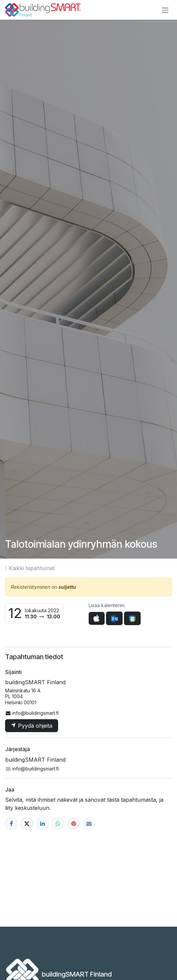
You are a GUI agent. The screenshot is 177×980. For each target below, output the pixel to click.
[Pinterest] (74, 824)
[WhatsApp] (58, 824)
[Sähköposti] (89, 824)
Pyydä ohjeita (32, 726)
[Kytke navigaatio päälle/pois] (165, 10)
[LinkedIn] (43, 824)
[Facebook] (11, 824)
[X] (27, 824)
